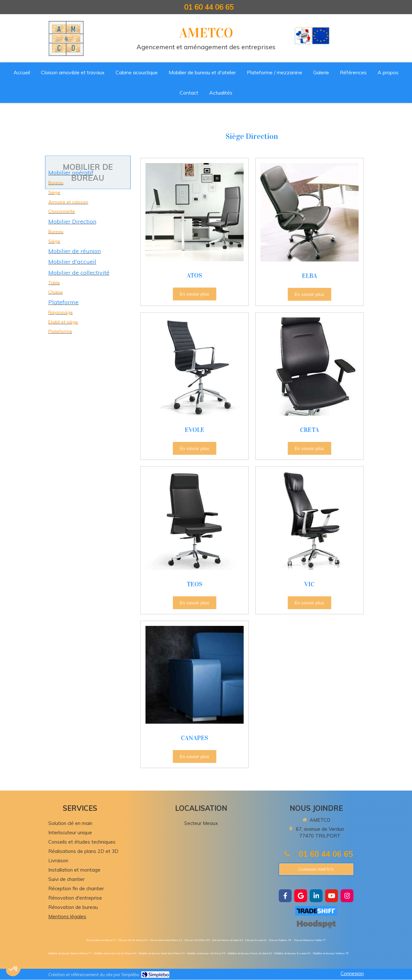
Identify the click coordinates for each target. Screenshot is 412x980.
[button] (14, 969)
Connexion (352, 973)
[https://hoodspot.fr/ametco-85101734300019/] (316, 924)
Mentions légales (67, 916)
